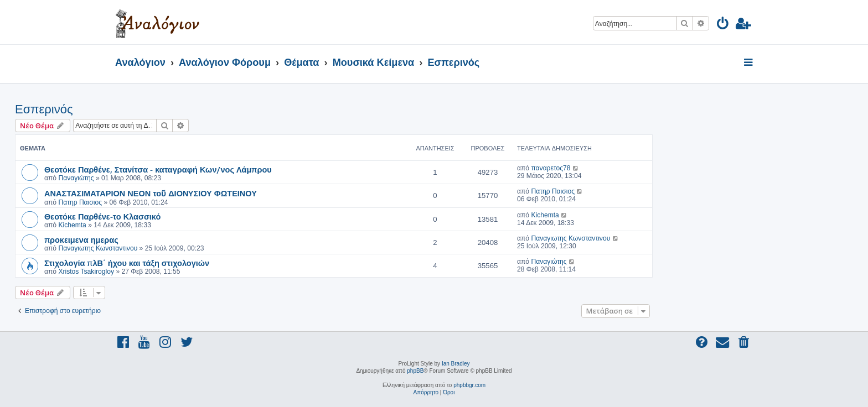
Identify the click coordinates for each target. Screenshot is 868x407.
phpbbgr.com (469, 385)
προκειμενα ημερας (81, 239)
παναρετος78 (551, 168)
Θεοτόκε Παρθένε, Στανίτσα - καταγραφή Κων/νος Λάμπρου (158, 169)
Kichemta (72, 225)
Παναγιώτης (76, 178)
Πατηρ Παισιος (80, 202)
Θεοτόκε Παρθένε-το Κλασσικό (102, 216)
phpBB (415, 371)
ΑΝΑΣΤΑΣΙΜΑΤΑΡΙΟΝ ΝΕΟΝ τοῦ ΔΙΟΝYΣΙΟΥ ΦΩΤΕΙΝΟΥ (151, 193)
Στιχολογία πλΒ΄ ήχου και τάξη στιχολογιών (127, 263)
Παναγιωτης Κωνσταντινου (98, 248)
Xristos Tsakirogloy (86, 272)
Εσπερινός (44, 109)
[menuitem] (723, 25)
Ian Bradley (456, 364)
